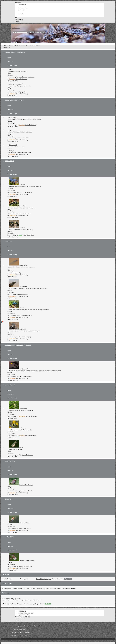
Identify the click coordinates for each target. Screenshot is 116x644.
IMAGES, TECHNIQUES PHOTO (15, 52)
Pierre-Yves (12, 79)
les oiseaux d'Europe (25, 523)
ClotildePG (48, 604)
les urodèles (23, 206)
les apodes (22, 227)
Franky (20, 235)
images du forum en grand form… (25, 77)
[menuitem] (22, 4)
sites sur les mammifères (23, 138)
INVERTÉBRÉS (10, 385)
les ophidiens (23, 329)
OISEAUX (8, 499)
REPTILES (8, 241)
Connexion (5, 575)
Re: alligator (20, 273)
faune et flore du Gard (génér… (25, 376)
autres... (22, 447)
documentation (13, 117)
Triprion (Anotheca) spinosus (24, 192)
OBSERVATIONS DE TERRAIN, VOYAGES (18, 345)
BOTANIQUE (9, 537)
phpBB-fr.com (22, 629)
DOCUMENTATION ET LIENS (14, 100)
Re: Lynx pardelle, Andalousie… (25, 491)
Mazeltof (25, 632)
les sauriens (22, 308)
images (11, 69)
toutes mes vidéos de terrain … (25, 153)
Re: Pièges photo (21, 92)
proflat (17, 632)
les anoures (22, 185)
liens (10, 130)
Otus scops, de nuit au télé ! (24, 529)
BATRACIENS (9, 161)
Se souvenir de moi (58, 579)
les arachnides (23, 408)
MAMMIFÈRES (10, 461)
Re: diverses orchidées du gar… (25, 566)
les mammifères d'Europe (26, 485)
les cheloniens (23, 286)
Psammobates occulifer (23, 294)
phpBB (22, 626)
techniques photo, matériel (16, 84)
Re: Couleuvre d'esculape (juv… (25, 337)
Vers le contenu (16, 28)
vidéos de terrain (13, 145)
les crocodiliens (24, 265)
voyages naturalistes (25, 369)
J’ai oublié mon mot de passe (44, 579)
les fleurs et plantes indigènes (27, 561)
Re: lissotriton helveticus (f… (24, 214)
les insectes (22, 428)
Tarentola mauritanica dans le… (25, 315)
